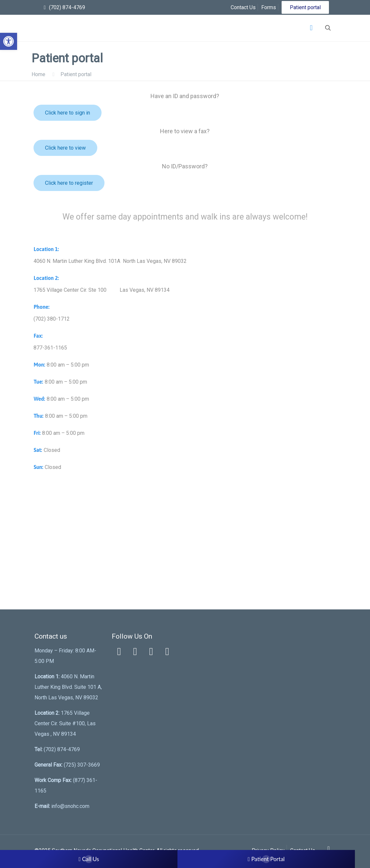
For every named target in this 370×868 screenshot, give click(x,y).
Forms (269, 7)
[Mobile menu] (311, 28)
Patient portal (305, 7)
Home (38, 74)
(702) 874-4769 (67, 7)
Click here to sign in (68, 113)
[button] (9, 41)
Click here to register (69, 183)
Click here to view (65, 148)
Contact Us (243, 7)
